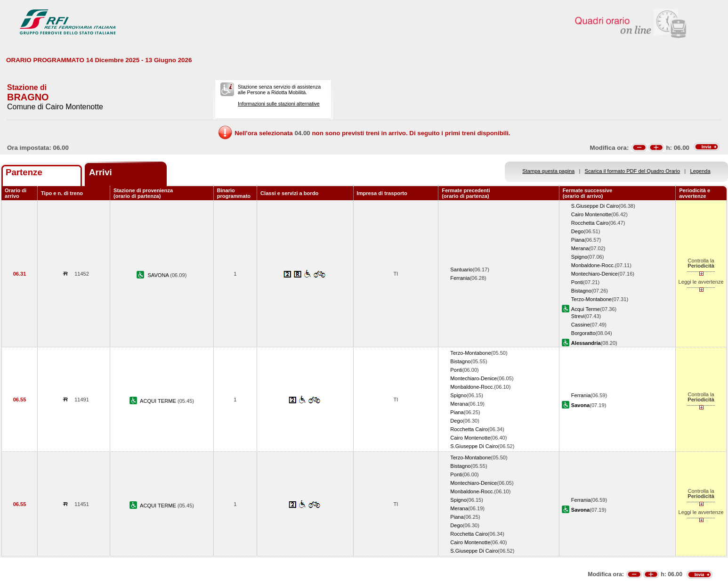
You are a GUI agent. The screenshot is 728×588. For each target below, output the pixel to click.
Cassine (581, 325)
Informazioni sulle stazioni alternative (279, 104)
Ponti (577, 282)
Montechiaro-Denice (595, 274)
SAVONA (159, 275)
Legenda (700, 171)
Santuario (461, 269)
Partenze (24, 172)
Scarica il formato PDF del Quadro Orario (633, 171)
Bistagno (581, 291)
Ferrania (460, 278)
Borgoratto (583, 333)
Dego (577, 231)
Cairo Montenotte (591, 214)
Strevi (578, 316)
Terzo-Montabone (591, 299)
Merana (580, 248)
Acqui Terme (586, 309)
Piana (578, 240)
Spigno (579, 257)
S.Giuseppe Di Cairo (595, 206)
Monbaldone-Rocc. (593, 265)
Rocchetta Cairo (590, 223)
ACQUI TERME (159, 401)
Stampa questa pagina (548, 171)
